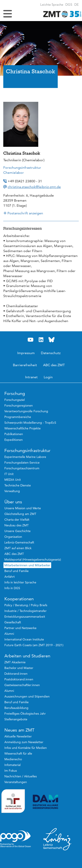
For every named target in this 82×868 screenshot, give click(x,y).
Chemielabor (14, 173)
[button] (77, 4)
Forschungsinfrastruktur (22, 168)
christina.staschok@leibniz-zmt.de (34, 187)
